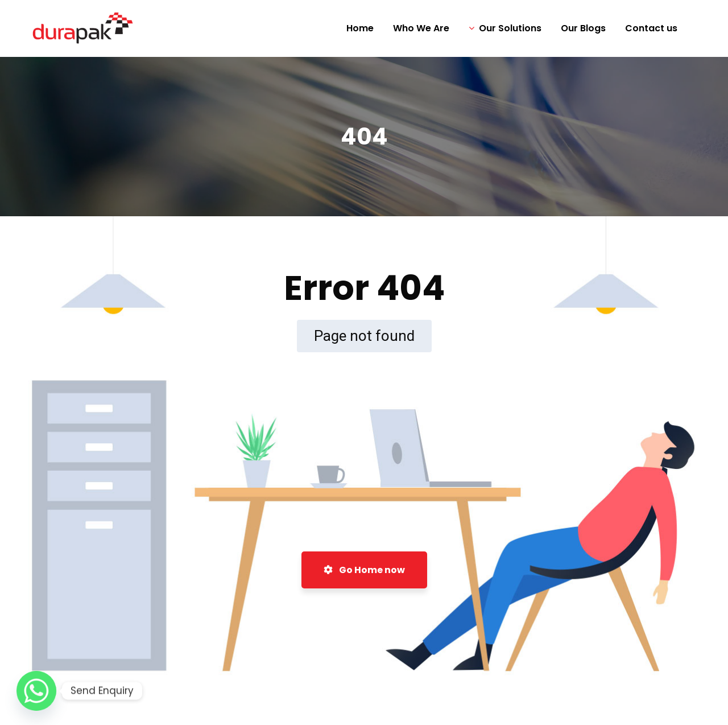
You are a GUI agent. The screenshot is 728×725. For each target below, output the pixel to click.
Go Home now (364, 570)
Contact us (651, 28)
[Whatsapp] (36, 691)
